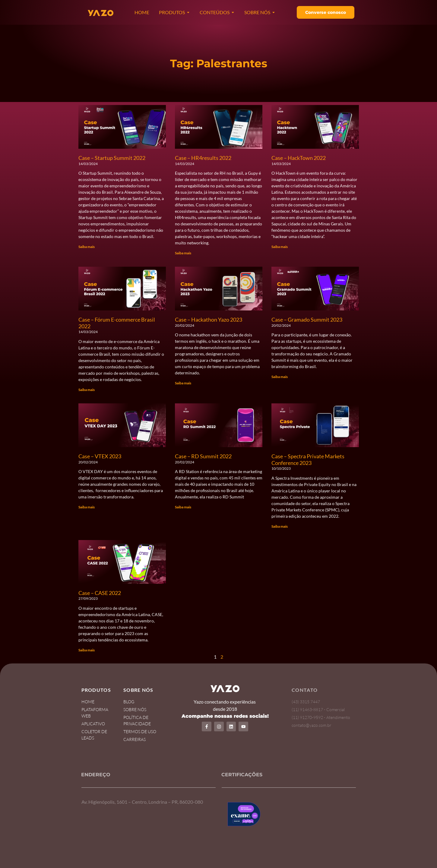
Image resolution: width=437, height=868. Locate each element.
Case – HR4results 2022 (203, 158)
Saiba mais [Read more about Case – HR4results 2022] (183, 253)
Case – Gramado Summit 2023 (307, 320)
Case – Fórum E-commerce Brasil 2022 (117, 323)
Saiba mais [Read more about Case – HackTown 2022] (280, 247)
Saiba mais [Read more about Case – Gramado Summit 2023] (280, 377)
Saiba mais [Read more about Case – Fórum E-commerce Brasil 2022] (87, 390)
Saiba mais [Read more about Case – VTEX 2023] (87, 507)
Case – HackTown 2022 (299, 158)
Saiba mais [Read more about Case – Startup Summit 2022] (87, 247)
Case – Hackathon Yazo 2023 (209, 320)
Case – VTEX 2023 (100, 456)
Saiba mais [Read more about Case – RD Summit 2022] (183, 507)
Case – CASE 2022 (100, 593)
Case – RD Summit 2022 (203, 456)
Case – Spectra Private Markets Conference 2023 (308, 459)
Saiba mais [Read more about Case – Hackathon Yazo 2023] (183, 383)
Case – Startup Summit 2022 (112, 158)
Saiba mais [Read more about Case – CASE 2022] (87, 650)
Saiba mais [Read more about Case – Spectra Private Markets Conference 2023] (280, 526)
